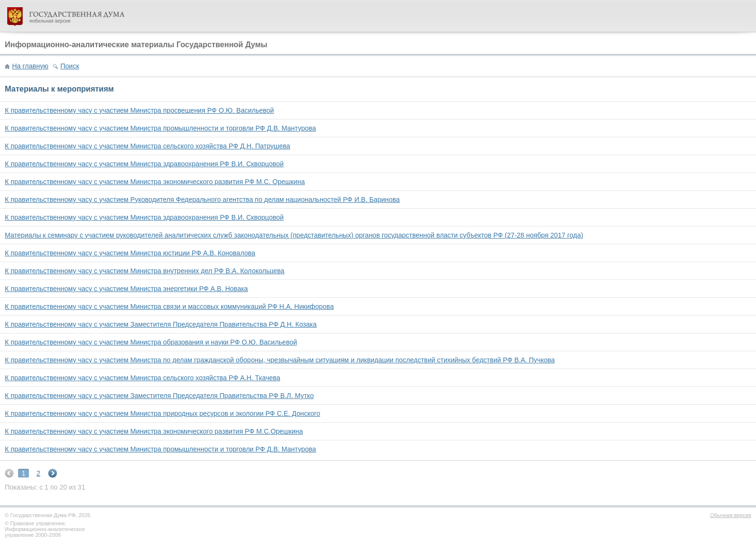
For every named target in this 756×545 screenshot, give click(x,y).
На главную (30, 66)
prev (9, 473)
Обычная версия (731, 515)
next (53, 473)
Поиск (70, 66)
